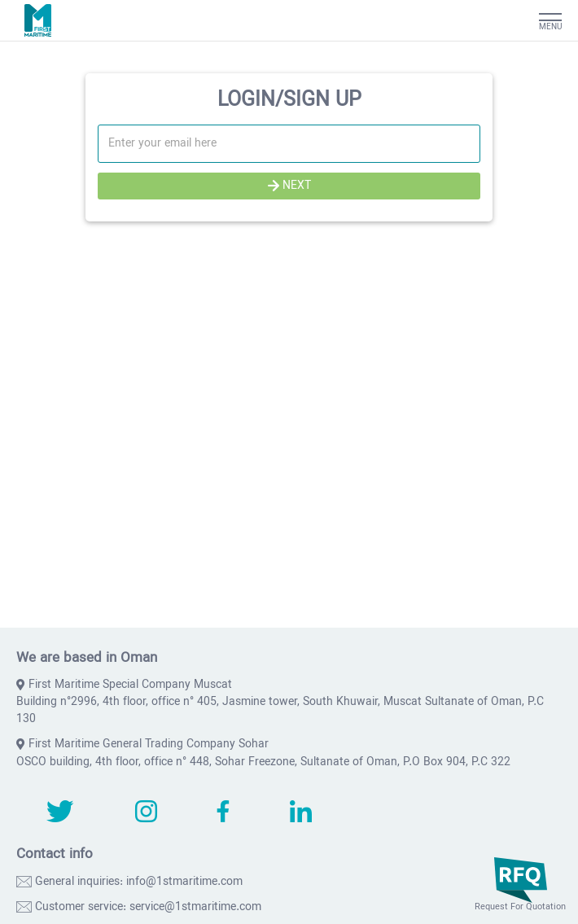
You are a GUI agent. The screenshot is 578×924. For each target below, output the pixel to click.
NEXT (289, 186)
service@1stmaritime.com (195, 907)
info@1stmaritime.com (184, 882)
